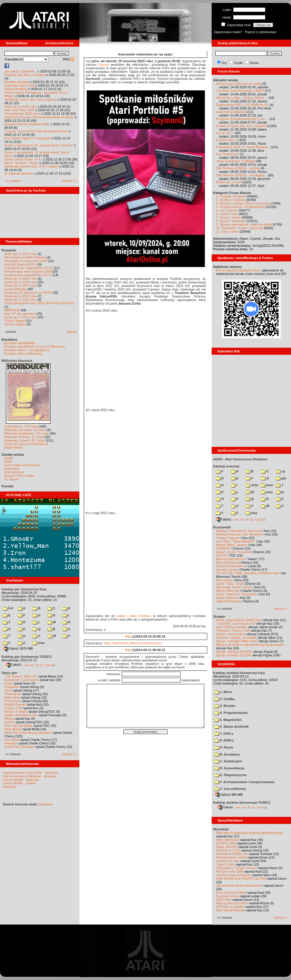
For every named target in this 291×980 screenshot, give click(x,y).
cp (281, 471)
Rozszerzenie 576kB (231, 893)
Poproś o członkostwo (261, 32)
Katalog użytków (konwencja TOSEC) (242, 802)
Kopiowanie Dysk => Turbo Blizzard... (243, 147)
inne (39, 643)
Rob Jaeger (224, 580)
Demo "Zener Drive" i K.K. (23, 159)
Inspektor (11, 743)
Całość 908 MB (229, 795)
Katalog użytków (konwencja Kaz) (239, 673)
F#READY (224, 548)
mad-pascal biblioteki (231, 112)
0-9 (8, 608)
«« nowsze (13, 181)
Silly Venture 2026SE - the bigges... (241, 175)
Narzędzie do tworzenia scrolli (26, 261)
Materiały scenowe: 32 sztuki (25, 430)
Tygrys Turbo (225, 864)
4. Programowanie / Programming (240, 207)
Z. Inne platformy (230, 789)
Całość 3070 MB (18, 648)
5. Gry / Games (227, 210)
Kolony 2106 (13, 708)
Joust (8, 690)
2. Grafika (225, 699)
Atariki (9, 458)
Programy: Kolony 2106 (233, 631)
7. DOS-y (224, 734)
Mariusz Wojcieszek (230, 559)
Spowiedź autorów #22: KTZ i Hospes (31, 166)
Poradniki (9, 250)
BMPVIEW (12, 310)
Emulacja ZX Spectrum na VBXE (28, 293)
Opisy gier (9, 673)
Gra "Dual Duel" (228, 154)
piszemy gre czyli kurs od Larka (239, 84)
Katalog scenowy (226, 466)
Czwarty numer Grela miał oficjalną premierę (36, 131)
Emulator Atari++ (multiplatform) (27, 350)
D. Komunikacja (229, 768)
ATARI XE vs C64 (229, 182)
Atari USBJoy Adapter (232, 627)
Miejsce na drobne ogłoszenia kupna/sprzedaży (250, 645)
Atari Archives (14, 472)
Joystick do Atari (228, 861)
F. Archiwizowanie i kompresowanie (245, 782)
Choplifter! (12, 687)
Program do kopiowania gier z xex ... (242, 119)
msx (267, 492)
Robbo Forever (15, 704)
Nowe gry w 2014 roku (20, 317)
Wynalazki (221, 829)
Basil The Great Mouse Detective (28, 733)
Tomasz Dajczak (228, 538)
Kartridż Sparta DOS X (21, 264)
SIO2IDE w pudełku (230, 907)
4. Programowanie (231, 713)
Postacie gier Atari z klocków (25, 75)
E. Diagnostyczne (231, 775)
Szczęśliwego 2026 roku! (22, 114)
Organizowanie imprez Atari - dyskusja (30, 773)
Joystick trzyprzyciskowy (234, 875)
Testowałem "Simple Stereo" (236, 868)
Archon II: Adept (16, 712)
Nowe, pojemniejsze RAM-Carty (239, 620)
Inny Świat (12, 740)
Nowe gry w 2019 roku (20, 282)
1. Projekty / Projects (231, 196)
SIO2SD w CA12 (228, 850)
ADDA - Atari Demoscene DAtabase (240, 459)
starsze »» (70, 181)
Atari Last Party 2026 (20, 110)
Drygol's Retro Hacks (19, 476)
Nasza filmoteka (16, 89)
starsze (72, 332)
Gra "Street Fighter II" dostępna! (27, 138)
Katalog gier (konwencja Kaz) (24, 589)
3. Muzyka (225, 706)
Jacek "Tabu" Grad (229, 584)
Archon (10, 722)
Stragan (219, 616)
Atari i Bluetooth (228, 840)
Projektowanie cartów (231, 857)
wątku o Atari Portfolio (134, 616)
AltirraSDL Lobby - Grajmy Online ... (242, 98)
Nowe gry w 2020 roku (20, 278)
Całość (14, 665)
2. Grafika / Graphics (231, 200)
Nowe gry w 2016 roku (20, 296)
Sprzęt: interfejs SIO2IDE (234, 652)
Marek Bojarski (227, 598)
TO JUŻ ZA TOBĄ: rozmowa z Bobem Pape (247, 573)
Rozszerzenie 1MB (230, 871)
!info (252, 485)
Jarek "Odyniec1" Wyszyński (236, 594)
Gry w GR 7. (225, 133)
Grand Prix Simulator (19, 747)
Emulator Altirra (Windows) (23, 354)
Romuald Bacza (228, 562)
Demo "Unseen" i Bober (21, 163)
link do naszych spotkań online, (238, 270)
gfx (281, 478)
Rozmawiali (222, 527)
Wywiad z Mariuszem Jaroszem (239, 531)
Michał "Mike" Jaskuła (232, 545)
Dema (254, 63)
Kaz (128, 636)
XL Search (12, 479)
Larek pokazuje (15, 289)
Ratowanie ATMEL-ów (232, 854)
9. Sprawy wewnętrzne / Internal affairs (244, 224)
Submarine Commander (22, 680)
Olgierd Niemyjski (229, 601)
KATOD (221, 555)
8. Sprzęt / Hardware (231, 221)
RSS (68, 59)
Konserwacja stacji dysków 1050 (28, 271)
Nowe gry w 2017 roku (20, 285)
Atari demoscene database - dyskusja (30, 776)
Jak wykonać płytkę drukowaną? (239, 886)
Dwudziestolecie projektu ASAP (27, 124)
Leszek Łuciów (227, 570)
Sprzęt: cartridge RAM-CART (237, 641)
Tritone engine (15, 321)
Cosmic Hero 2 (227, 140)
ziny (251, 513)
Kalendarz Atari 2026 (19, 85)
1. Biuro (223, 692)
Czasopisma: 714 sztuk (21, 426)
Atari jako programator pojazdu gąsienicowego (249, 833)
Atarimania (12, 469)
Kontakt (7, 486)
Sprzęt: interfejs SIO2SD (234, 655)
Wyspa (9, 719)
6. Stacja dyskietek (232, 726)
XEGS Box (224, 900)
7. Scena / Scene (228, 217)
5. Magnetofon (228, 720)
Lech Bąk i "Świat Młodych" (236, 541)
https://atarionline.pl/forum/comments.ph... (134, 643)
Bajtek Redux (14, 447)
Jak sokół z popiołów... (20, 71)
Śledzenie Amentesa (231, 566)
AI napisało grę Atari (19, 173)
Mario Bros (12, 697)
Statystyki (10, 787)
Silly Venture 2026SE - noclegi (238, 168)
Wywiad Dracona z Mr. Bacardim (239, 534)
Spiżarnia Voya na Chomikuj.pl (26, 444)
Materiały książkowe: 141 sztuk (27, 433)
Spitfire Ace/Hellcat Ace (21, 715)
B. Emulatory (227, 754)
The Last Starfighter (19, 726)
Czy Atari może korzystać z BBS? (240, 91)
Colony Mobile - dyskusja (21, 780)
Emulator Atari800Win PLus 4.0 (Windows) (35, 347)
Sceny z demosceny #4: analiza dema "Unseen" (39, 145)
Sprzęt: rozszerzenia (231, 634)
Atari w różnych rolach (232, 903)
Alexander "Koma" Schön (234, 587)
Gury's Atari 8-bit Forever (22, 465)
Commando (13, 694)
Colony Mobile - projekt (19, 783)
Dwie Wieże (13, 729)
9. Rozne (224, 747)
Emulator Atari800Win (20, 343)
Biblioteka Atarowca (17, 361)
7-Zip (40, 665)
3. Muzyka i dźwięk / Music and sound (243, 203)
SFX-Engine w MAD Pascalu (25, 257)
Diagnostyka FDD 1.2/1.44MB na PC (242, 105)
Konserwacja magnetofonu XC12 (28, 275)
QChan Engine (15, 324)
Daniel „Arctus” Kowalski (234, 552)
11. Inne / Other (227, 232)
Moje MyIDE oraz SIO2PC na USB (241, 878)
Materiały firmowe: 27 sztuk (24, 437)
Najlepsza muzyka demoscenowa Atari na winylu (39, 117)
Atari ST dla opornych (20, 314)
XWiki (8, 462)
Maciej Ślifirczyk (228, 591)
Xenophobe (13, 701)
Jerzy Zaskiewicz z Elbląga (235, 161)
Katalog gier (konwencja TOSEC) (27, 657)
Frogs (9, 683)
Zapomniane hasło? (228, 32)
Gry (224, 63)
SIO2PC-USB (226, 843)
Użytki (238, 63)
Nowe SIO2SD (227, 847)
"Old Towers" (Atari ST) (21, 676)
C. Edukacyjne (228, 761)
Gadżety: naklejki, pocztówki (236, 638)
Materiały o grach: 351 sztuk (25, 440)
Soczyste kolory (227, 896)
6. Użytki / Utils (227, 214)
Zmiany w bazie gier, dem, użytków (241, 126)
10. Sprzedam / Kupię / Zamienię (240, 228)
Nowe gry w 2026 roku (20, 107)
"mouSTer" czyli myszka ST (236, 624)
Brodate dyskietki (17, 82)
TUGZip (49, 665)
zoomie (104, 65)
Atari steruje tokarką (230, 910)
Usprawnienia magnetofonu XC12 (29, 268)
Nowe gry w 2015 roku (20, 300)
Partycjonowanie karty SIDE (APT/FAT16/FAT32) (39, 303)
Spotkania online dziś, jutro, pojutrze (30, 99)
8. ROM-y (224, 740)
